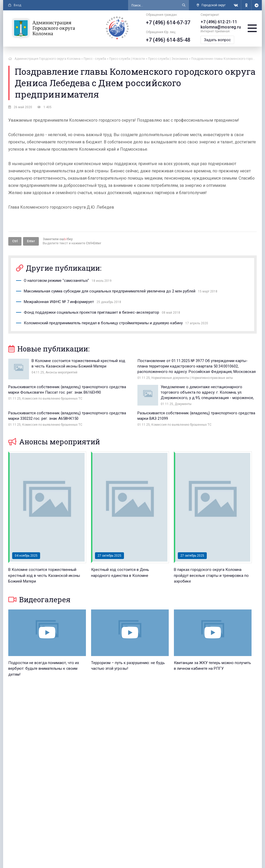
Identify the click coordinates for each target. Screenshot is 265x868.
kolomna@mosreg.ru (221, 27)
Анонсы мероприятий (54, 442)
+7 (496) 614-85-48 (168, 40)
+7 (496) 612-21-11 (219, 22)
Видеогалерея (39, 599)
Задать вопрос (217, 40)
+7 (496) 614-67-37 (168, 23)
